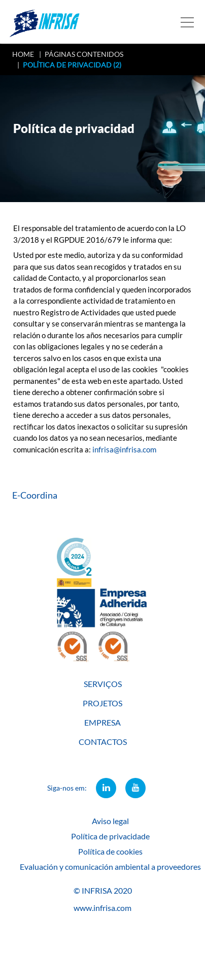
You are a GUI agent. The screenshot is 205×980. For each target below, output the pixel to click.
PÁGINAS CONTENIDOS (84, 54)
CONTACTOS (103, 742)
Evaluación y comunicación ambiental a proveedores (110, 867)
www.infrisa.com (102, 908)
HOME (23, 54)
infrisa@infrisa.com (124, 449)
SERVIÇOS (103, 684)
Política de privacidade (110, 836)
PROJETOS (102, 703)
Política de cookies (110, 851)
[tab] (102, 495)
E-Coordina (35, 495)
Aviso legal (110, 821)
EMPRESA (102, 722)
